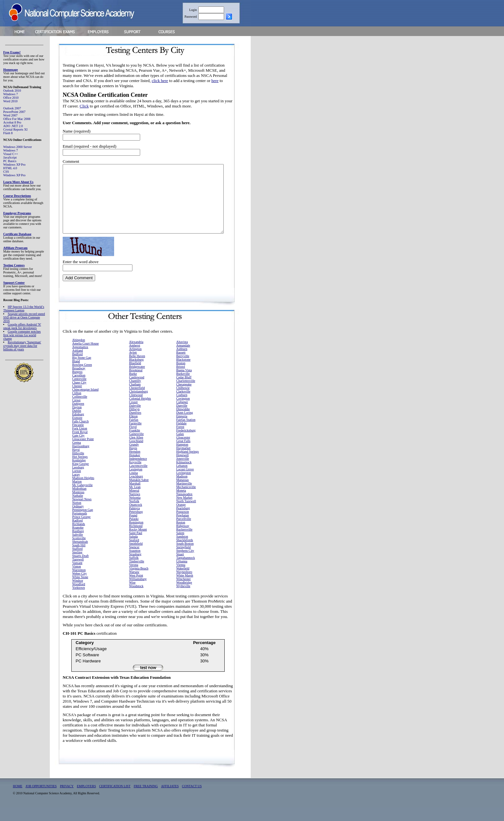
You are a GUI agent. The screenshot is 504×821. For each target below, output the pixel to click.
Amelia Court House (86, 357)
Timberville (137, 575)
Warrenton (79, 583)
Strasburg (135, 568)
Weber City (80, 587)
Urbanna (182, 575)
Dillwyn (135, 423)
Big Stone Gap (82, 371)
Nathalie (78, 509)
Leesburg (78, 481)
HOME (18, 800)
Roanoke (78, 541)
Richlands (79, 537)
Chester (77, 399)
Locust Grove (185, 483)
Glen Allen (136, 451)
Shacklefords (184, 553)
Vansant (77, 576)
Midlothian (79, 502)
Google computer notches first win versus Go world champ (22, 335)
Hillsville (78, 467)
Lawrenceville (138, 479)
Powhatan (182, 529)
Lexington (136, 483)
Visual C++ (11, 154)
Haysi (76, 463)
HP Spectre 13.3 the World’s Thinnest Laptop (24, 309)
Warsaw (134, 585)
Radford (78, 534)
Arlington (135, 362)
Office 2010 (11, 98)
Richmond (136, 539)
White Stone (80, 590)
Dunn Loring (184, 426)
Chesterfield (137, 401)
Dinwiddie (183, 423)
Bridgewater (137, 380)
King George (81, 477)
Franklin (135, 444)
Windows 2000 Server (18, 147)
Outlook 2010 (12, 91)
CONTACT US (192, 800)
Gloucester (183, 451)
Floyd (133, 440)
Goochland (136, 454)
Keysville (135, 476)
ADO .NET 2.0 (13, 126)
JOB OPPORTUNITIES (41, 800)
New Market (184, 511)
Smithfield (136, 557)
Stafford (78, 562)
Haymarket (183, 461)
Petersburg (136, 525)
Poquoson (182, 525)
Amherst (135, 359)
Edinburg (78, 428)
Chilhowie (183, 401)
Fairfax (134, 433)
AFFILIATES (170, 800)
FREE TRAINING (146, 800)
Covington (183, 412)
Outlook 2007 (12, 108)
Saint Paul (136, 546)
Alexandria (136, 355)
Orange (181, 518)
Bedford (78, 368)
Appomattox (80, 360)
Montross (78, 506)
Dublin (77, 424)
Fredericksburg (186, 444)
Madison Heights (83, 491)
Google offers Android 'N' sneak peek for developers (22, 326)
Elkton (134, 430)
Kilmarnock (184, 476)
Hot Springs (80, 470)
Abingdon (79, 353)
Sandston (182, 550)
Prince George (81, 530)
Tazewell (78, 573)
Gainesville (137, 447)
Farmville (135, 437)
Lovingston (184, 486)
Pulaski (134, 532)
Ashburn (182, 362)
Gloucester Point (83, 452)
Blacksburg (136, 373)
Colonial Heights (140, 412)
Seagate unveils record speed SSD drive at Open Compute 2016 (24, 317)
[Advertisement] (290, 136)
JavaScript (10, 157)
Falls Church (81, 435)
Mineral (134, 504)
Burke (133, 387)
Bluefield (135, 377)
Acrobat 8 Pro (12, 122)
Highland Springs (187, 465)
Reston (181, 536)
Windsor (78, 594)
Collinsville (80, 410)
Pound (133, 529)
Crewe (76, 414)
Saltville (78, 548)
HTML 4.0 (10, 168)
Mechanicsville (186, 500)
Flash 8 (8, 133)
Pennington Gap (83, 523)
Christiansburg (139, 405)
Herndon (135, 465)
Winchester (183, 592)
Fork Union (80, 442)
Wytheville (183, 600)
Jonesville (183, 472)
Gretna (77, 456)
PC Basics (10, 161)
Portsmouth (80, 527)
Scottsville (79, 552)
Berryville (183, 369)
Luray (76, 488)
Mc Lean (135, 500)
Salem (180, 546)
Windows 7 (10, 94)
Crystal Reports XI (15, 129)
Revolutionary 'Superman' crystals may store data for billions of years (22, 346)
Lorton (77, 484)
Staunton (135, 564)
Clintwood (136, 408)
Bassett (181, 366)
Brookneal (136, 384)
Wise (132, 596)
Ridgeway (183, 539)
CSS (6, 172)
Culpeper (182, 415)
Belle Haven (137, 369)
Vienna (181, 578)
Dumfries (135, 426)
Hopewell (182, 469)
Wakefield (183, 582)
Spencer (134, 561)
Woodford (79, 598)
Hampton (182, 458)
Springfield (183, 561)
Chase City (79, 396)
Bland (76, 375)
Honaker (135, 469)
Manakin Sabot (139, 493)
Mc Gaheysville (83, 498)
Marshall (135, 497)
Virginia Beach (139, 582)
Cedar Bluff (184, 391)
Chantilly (135, 394)
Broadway (79, 382)
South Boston (185, 557)
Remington (136, 536)
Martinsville (184, 497)
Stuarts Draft (81, 569)
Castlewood (137, 391)
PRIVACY (67, 800)
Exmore (77, 431)
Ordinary (78, 520)
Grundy (134, 458)
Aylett (133, 366)
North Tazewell (186, 515)
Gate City (79, 449)
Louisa (134, 486)
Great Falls (183, 454)
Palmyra (135, 522)
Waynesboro (184, 585)
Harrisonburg (81, 460)
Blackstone (183, 373)
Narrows (135, 507)
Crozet (134, 415)
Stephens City (185, 564)
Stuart (180, 568)
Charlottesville (186, 394)
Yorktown (79, 601)
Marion (77, 495)
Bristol (180, 380)
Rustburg (78, 544)
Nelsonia (135, 511)
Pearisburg (183, 522)
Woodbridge (184, 596)
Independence (138, 472)
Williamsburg (138, 592)
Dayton (77, 421)
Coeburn (182, 408)
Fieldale (181, 437)
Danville (182, 419)
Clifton (77, 406)
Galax (180, 447)
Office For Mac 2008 (17, 119)
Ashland (78, 364)
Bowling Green (82, 378)
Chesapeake (184, 398)
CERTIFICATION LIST (115, 800)
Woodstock (136, 600)
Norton (77, 516)
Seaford (134, 553)
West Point (136, 589)
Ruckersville (184, 543)
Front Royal (80, 445)
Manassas (182, 493)
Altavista (182, 355)
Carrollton (79, 389)
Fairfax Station (186, 433)
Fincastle (78, 438)
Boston (181, 377)
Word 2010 (10, 101)
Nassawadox (184, 507)
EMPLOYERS (86, 800)
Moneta (181, 504)
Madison (182, 490)
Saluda (134, 550)
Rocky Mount (138, 543)
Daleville (135, 419)
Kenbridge (79, 474)
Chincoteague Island (85, 403)
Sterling (77, 566)
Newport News (82, 513)
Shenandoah (80, 555)
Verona (134, 578)
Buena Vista (184, 384)
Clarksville (183, 405)
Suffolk (134, 571)
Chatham (135, 398)
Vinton (77, 580)
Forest (180, 440)
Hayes (133, 461)
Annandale (183, 359)
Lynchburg (136, 490)
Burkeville (183, 387)
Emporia (182, 430)
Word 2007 (10, 115)
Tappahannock (185, 571)
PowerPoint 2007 (14, 112)
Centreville (79, 392)
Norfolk (134, 515)
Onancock (136, 518)
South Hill (79, 559)
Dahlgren (78, 417)
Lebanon (182, 479)
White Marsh (185, 589)
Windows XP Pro (14, 165)
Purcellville (184, 532)
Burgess (77, 385)
